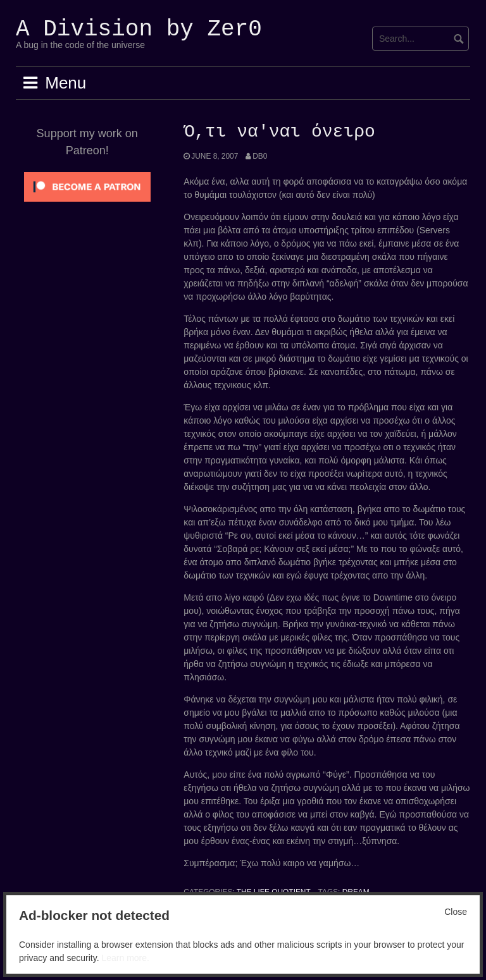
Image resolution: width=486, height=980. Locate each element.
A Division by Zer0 (139, 29)
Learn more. (125, 958)
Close (456, 912)
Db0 (260, 156)
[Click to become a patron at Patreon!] (87, 186)
